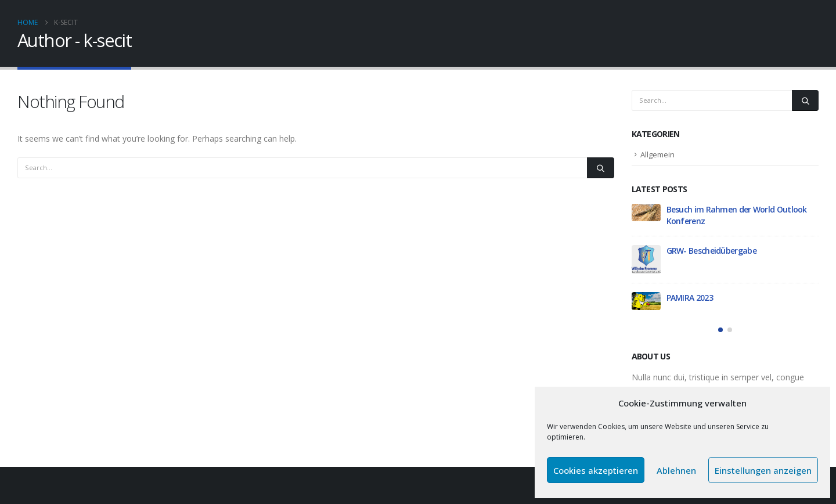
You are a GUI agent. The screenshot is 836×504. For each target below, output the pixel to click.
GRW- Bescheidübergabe (711, 251)
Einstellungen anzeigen (763, 470)
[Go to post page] (646, 213)
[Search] (600, 168)
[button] (720, 330)
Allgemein (657, 154)
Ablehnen (676, 470)
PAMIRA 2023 (690, 298)
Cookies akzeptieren (596, 470)
